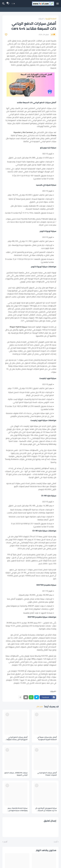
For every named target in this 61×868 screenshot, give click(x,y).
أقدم (6, 842)
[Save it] (6, 35)
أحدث (55, 842)
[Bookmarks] (8, 4)
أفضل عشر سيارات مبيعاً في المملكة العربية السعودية (47, 738)
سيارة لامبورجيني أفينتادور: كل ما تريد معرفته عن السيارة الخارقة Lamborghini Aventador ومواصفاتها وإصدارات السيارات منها (46, 809)
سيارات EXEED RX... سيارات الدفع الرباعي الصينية (16, 774)
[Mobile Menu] (58, 4)
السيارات (41, 19)
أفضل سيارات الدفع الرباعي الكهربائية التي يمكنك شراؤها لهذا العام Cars (17, 738)
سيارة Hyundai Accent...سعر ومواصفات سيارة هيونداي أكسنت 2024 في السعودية (18, 809)
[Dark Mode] (13, 4)
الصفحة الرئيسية (51, 19)
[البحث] (3, 4)
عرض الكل (40, 707)
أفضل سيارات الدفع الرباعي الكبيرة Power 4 (47, 774)
